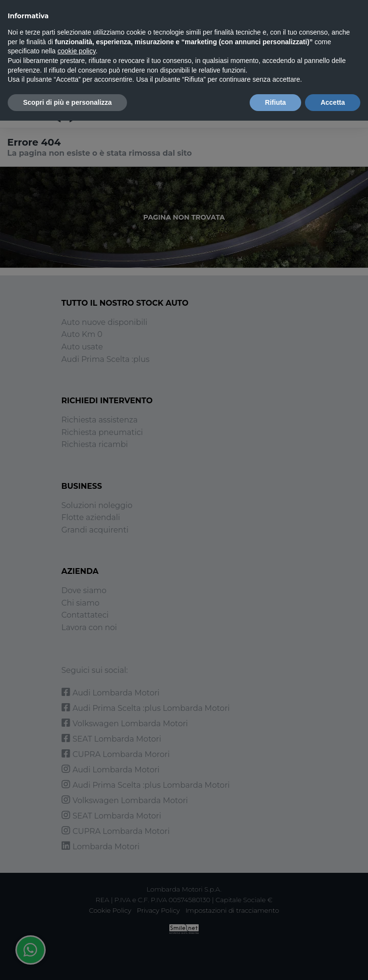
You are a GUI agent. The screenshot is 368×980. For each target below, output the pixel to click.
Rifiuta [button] (276, 102)
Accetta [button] (333, 102)
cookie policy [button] (77, 51)
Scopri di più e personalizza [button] (67, 102)
